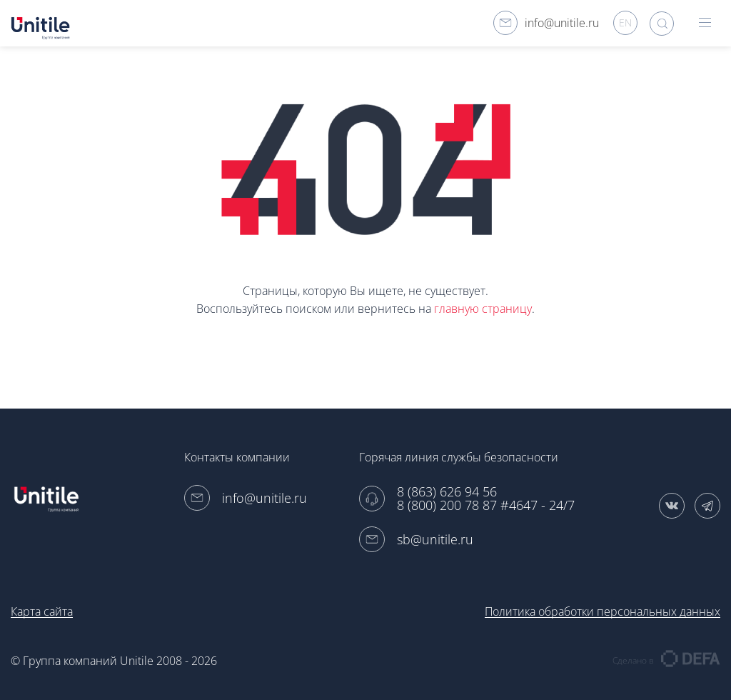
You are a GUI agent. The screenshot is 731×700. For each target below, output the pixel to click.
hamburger (705, 22)
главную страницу (483, 309)
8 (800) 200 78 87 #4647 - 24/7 (486, 505)
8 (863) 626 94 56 (447, 492)
